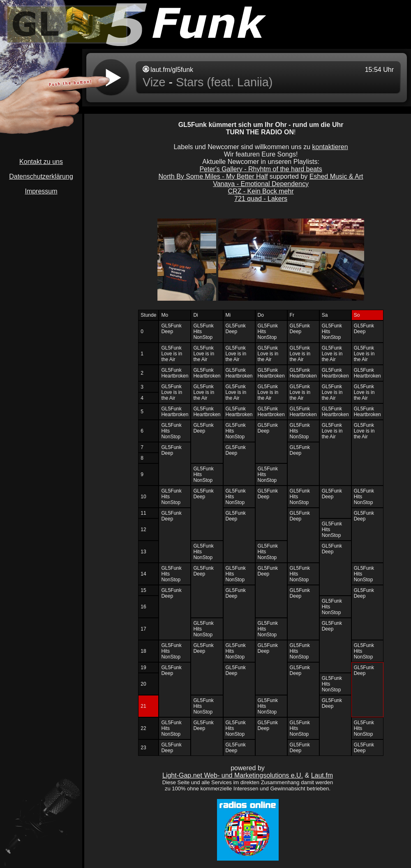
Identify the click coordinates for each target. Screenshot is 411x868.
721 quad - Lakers (261, 199)
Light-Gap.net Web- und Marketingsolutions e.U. (233, 775)
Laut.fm (322, 775)
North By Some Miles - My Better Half (213, 176)
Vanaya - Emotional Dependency (261, 184)
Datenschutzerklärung (41, 176)
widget (247, 78)
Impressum (41, 191)
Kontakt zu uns (41, 162)
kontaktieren (330, 147)
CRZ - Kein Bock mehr (261, 191)
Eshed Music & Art (336, 176)
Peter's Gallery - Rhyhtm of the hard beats (261, 169)
